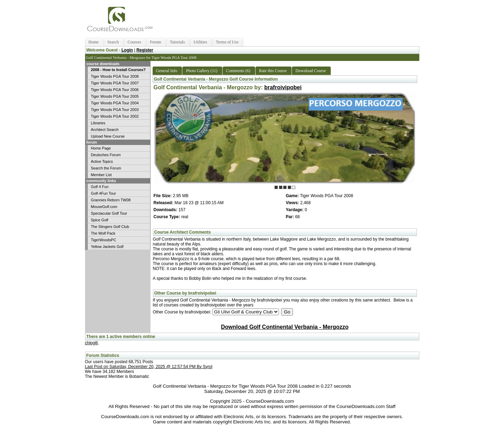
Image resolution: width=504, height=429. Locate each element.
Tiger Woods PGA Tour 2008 (115, 76)
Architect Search (105, 130)
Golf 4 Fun (100, 187)
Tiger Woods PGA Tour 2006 (115, 90)
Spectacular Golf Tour (109, 213)
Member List (101, 175)
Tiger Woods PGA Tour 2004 (115, 103)
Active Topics (102, 161)
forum (91, 142)
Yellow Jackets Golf (107, 247)
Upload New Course (108, 136)
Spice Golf (100, 220)
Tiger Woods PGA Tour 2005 (115, 96)
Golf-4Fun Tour (104, 193)
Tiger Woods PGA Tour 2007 (115, 83)
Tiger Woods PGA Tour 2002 (115, 116)
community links (101, 181)
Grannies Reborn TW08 (111, 200)
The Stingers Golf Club (110, 227)
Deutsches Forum (106, 155)
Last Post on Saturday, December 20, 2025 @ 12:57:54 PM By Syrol (149, 367)
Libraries (98, 123)
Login (127, 50)
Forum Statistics (103, 355)
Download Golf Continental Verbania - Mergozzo (285, 327)
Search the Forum (106, 168)
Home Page (101, 148)
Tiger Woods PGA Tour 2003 (115, 110)
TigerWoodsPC (104, 240)
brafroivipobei (283, 87)
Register (145, 50)
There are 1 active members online (121, 337)
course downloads (103, 64)
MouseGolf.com (104, 207)
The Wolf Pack (103, 233)
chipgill (92, 343)
